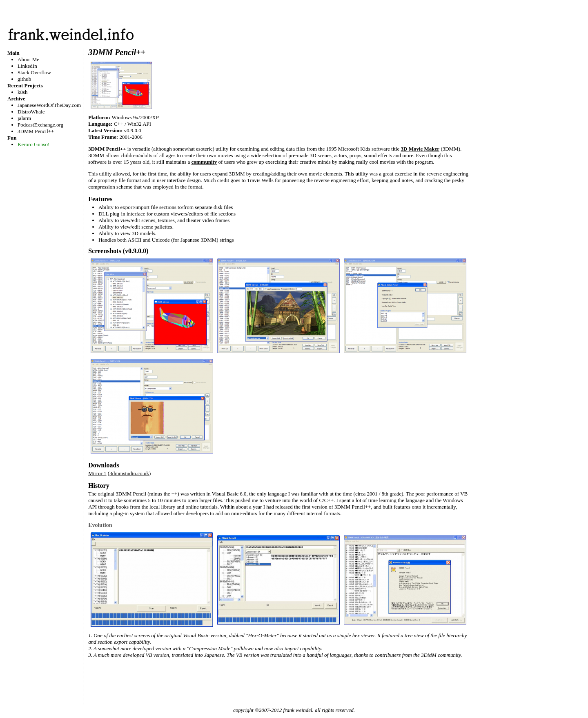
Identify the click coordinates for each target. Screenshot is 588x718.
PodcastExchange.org (40, 125)
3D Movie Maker (420, 149)
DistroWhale (31, 112)
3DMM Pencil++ (36, 131)
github (24, 79)
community (204, 162)
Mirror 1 (97, 473)
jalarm (24, 118)
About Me (28, 59)
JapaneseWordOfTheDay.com (49, 105)
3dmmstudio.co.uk (129, 473)
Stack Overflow (34, 72)
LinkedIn (27, 66)
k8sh (23, 92)
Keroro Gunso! (33, 144)
